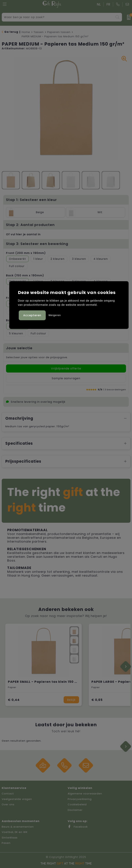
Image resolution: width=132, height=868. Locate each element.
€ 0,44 (14, 700)
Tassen (39, 32)
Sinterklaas (10, 838)
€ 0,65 (97, 700)
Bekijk (71, 700)
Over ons (8, 804)
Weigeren (55, 315)
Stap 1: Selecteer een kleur (31, 200)
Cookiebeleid (77, 804)
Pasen (6, 843)
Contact (8, 794)
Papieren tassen (59, 32)
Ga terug (11, 32)
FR (108, 4)
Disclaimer (75, 810)
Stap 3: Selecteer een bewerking (37, 244)
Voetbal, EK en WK (15, 832)
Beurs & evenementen (18, 827)
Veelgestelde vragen (17, 799)
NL (99, 4)
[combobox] (58, 17)
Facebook (78, 827)
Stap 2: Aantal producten (30, 225)
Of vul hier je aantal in (23, 234)
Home (26, 32)
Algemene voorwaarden (85, 794)
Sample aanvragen (66, 378)
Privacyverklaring (80, 799)
